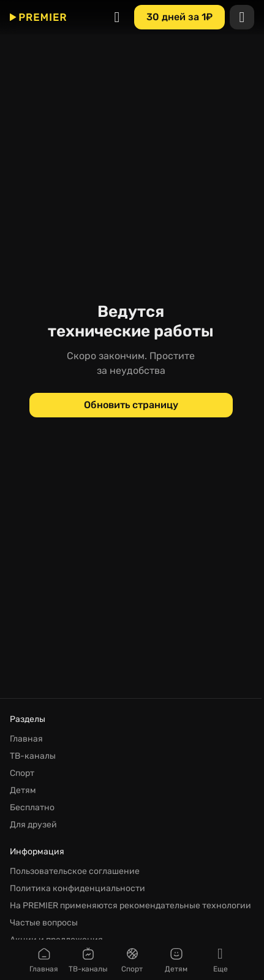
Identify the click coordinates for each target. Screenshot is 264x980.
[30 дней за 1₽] (179, 17)
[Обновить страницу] (131, 405)
